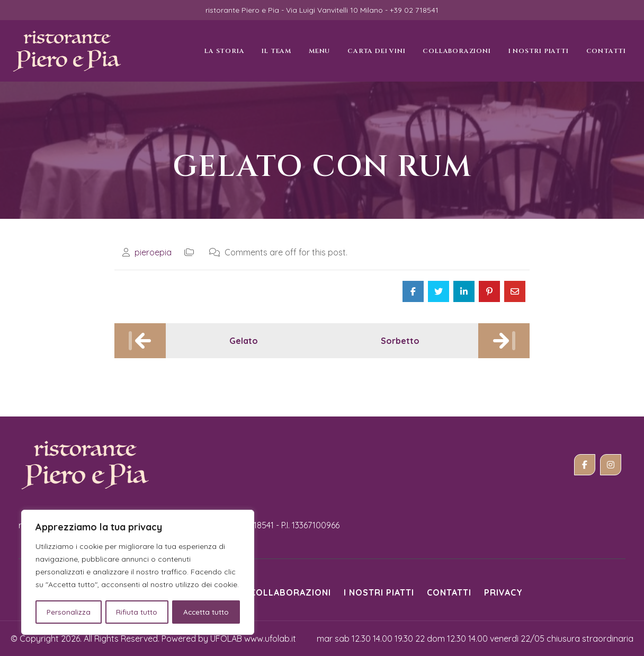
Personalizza (68, 612)
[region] (138, 573)
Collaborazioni (290, 592)
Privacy (503, 592)
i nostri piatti (379, 592)
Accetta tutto (207, 612)
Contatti (449, 592)
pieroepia (153, 252)
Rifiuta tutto (137, 612)
